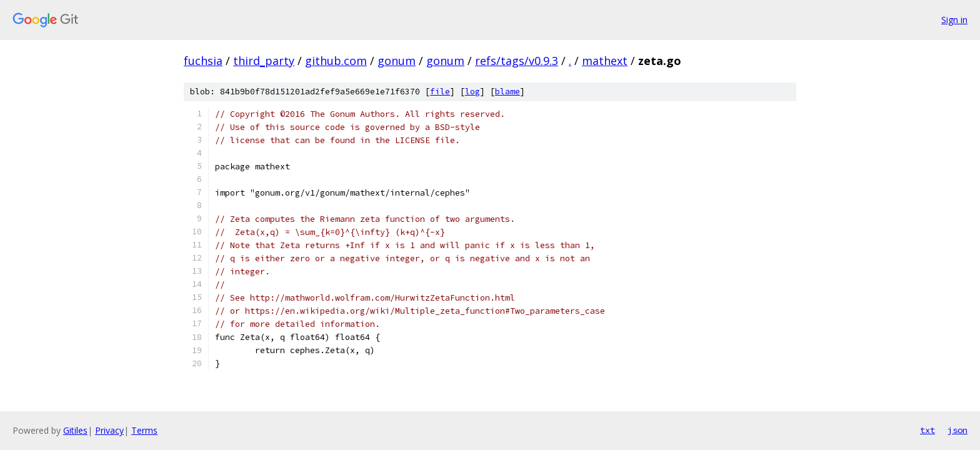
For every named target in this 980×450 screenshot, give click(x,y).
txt (927, 430)
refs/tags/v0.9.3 (517, 61)
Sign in (954, 20)
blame (507, 92)
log (472, 92)
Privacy (109, 430)
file (440, 92)
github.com (336, 61)
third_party (264, 61)
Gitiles (75, 430)
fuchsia (203, 61)
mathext (605, 61)
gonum (397, 61)
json (957, 430)
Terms (144, 430)
